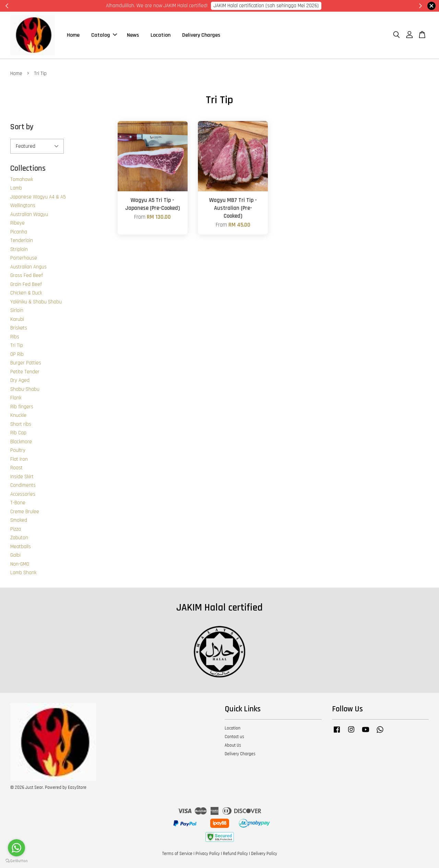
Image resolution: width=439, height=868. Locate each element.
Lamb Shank (23, 573)
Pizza (16, 529)
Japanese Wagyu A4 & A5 (38, 197)
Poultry (18, 450)
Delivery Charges (201, 35)
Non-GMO (20, 564)
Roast (16, 468)
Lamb (16, 188)
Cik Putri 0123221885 (306, 6)
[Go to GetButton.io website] (16, 861)
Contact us (234, 737)
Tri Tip (17, 345)
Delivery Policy (264, 854)
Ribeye (17, 223)
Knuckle (18, 415)
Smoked (19, 520)
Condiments (23, 485)
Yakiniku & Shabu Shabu (36, 302)
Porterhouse (24, 258)
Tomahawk (22, 179)
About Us (233, 745)
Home (73, 35)
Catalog (104, 35)
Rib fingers (22, 407)
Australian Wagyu (29, 214)
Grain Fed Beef (26, 284)
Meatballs (21, 547)
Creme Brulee (25, 512)
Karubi (17, 319)
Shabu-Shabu (25, 389)
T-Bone (18, 503)
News (133, 35)
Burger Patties (26, 363)
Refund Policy (235, 854)
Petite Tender (25, 372)
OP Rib (17, 354)
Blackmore (21, 442)
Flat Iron (19, 459)
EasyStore (77, 787)
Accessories (23, 494)
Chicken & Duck (26, 293)
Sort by (22, 127)
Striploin (19, 249)
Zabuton (19, 538)
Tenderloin (22, 240)
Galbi (15, 555)
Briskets (19, 328)
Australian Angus (28, 267)
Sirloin (17, 310)
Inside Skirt (22, 477)
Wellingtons (23, 206)
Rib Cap (18, 433)
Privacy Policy (208, 854)
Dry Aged (20, 380)
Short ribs (21, 424)
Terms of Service (177, 854)
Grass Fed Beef (27, 275)
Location (161, 35)
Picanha (19, 232)
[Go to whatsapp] (16, 848)
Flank (16, 398)
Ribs (15, 337)
